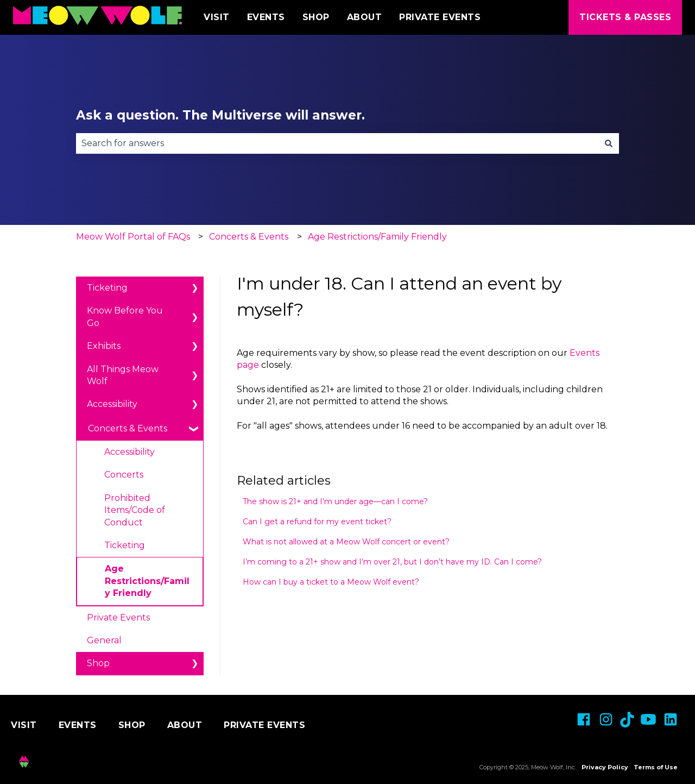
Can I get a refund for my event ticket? (317, 522)
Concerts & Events (249, 237)
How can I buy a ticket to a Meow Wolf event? (331, 582)
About (365, 17)
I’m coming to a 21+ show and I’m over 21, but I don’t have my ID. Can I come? (392, 562)
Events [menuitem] (78, 725)
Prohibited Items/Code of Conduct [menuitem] (135, 510)
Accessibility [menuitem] (112, 404)
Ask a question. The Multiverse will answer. (220, 115)
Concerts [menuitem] (124, 475)
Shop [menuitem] (98, 663)
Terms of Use (656, 767)
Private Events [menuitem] (118, 617)
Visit (217, 17)
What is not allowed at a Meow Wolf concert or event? (346, 542)
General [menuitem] (104, 640)
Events (266, 17)
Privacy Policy (605, 767)
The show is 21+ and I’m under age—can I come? (335, 501)
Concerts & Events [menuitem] (128, 428)
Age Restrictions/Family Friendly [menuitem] (147, 581)
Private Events (440, 17)
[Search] (609, 143)
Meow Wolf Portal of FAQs (133, 237)
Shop (316, 17)
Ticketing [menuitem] (107, 288)
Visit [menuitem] (24, 725)
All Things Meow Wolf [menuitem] (123, 375)
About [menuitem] (185, 725)
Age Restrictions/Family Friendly (377, 237)
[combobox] (337, 143)
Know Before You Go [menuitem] (125, 316)
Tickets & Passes (625, 17)
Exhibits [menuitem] (104, 346)
